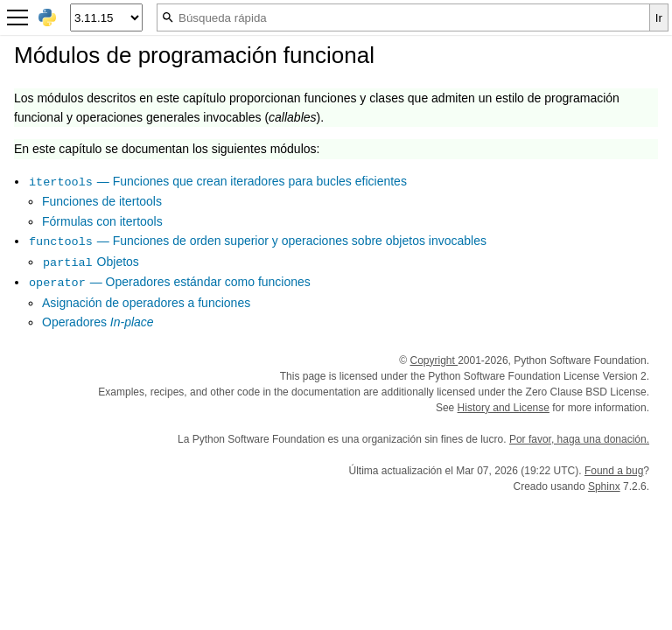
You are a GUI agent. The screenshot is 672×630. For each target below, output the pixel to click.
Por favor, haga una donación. (579, 439)
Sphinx (604, 486)
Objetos (91, 262)
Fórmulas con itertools (102, 221)
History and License (504, 408)
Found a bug (614, 471)
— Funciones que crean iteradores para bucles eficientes (217, 181)
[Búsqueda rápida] (403, 17)
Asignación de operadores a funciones (146, 303)
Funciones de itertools (102, 201)
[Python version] (106, 17)
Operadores (98, 322)
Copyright (434, 360)
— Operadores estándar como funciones (169, 282)
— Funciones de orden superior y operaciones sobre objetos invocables (257, 241)
